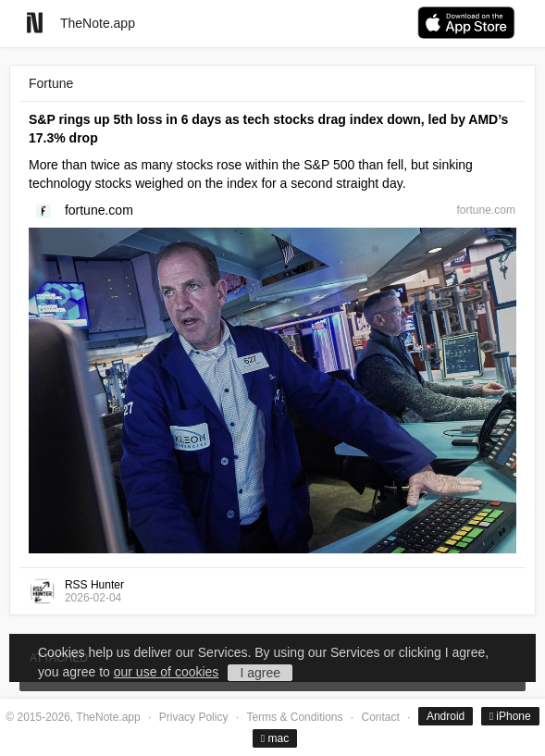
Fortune (51, 83)
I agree (260, 673)
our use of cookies (167, 672)
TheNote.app (98, 23)
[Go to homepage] (35, 23)
